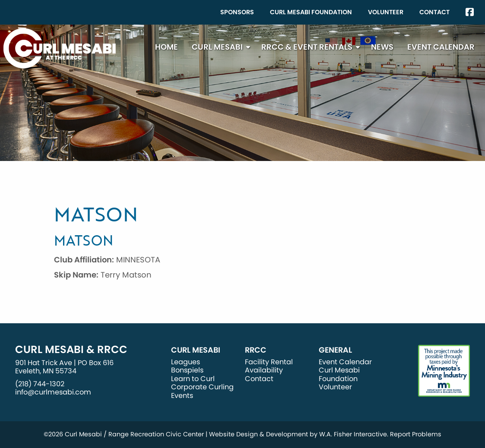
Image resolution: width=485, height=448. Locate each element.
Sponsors (237, 12)
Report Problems (416, 434)
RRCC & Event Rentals (307, 47)
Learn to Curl (193, 379)
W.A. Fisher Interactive (353, 434)
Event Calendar (441, 47)
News (382, 47)
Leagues (185, 362)
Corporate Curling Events (202, 391)
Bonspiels (187, 370)
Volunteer (386, 12)
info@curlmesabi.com (53, 392)
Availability (264, 370)
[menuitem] (237, 12)
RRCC (256, 350)
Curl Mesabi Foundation (311, 12)
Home (166, 47)
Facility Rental (269, 362)
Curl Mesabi (217, 47)
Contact (434, 12)
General (335, 350)
